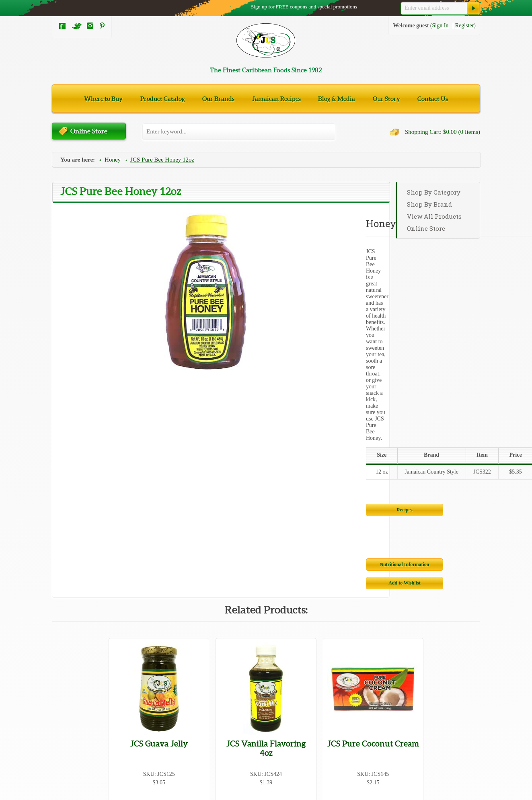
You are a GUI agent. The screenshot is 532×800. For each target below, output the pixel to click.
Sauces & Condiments (265, 725)
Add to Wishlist (326, 355)
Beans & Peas (162, 649)
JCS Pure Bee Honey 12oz (162, 160)
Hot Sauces (65, 756)
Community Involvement (388, 742)
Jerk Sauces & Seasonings (176, 741)
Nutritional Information (236, 355)
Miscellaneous (162, 725)
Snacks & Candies (73, 695)
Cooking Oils (161, 680)
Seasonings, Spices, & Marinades (277, 680)
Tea (56, 680)
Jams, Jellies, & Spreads (79, 725)
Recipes (235, 336)
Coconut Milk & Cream (266, 664)
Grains (59, 710)
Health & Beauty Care (171, 710)
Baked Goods (67, 649)
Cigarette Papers (164, 664)
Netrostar (468, 791)
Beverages (251, 649)
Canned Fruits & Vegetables (83, 664)
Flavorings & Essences (265, 695)
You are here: (78, 160)
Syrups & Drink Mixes (265, 741)
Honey (113, 160)
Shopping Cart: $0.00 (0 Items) (443, 132)
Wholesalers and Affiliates (389, 725)
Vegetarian (64, 741)
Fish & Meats (161, 695)
